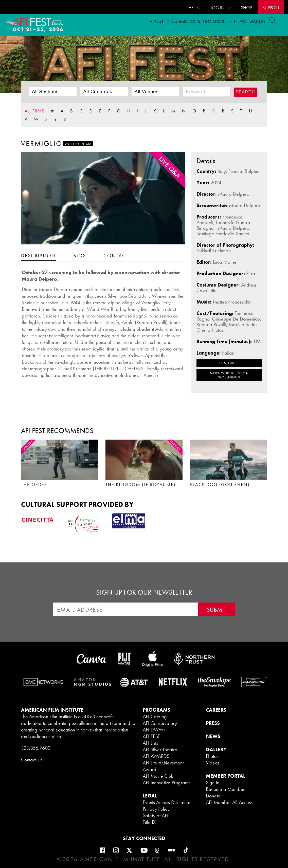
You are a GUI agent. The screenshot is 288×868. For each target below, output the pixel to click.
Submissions (186, 21)
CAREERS (216, 710)
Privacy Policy (156, 809)
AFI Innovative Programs (167, 782)
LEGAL (150, 796)
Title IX (149, 822)
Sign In (213, 782)
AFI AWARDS (156, 756)
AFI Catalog (155, 716)
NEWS (213, 736)
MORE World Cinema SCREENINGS (229, 375)
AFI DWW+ (154, 730)
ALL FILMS (34, 111)
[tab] (38, 255)
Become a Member (225, 789)
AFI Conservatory (160, 723)
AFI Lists (150, 743)
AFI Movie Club (158, 776)
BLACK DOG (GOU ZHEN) (220, 484)
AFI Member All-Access (229, 802)
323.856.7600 (36, 748)
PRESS (213, 723)
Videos (213, 763)
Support (271, 7)
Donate (213, 796)
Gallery (258, 21)
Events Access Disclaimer (167, 802)
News (240, 21)
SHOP (246, 7)
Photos (212, 756)
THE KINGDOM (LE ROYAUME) (140, 484)
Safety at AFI (156, 815)
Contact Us (32, 760)
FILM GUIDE (229, 363)
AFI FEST (151, 736)
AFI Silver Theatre (160, 749)
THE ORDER (34, 484)
